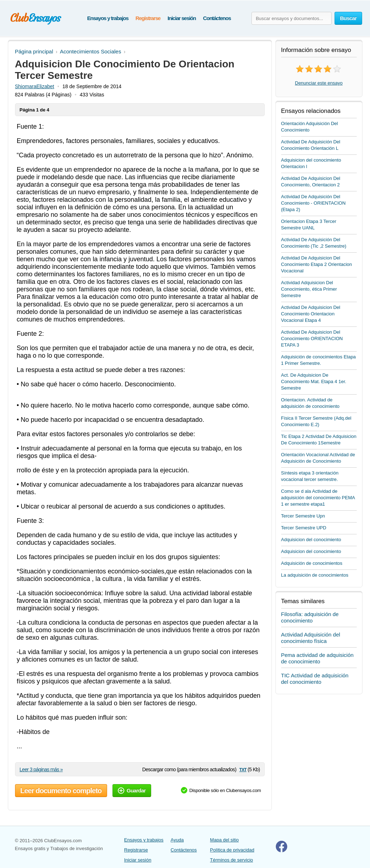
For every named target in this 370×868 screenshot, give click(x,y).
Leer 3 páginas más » (41, 769)
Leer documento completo (61, 791)
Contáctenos (217, 18)
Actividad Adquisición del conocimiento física (311, 638)
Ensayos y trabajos (108, 18)
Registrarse (148, 18)
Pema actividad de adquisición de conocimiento (318, 658)
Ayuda (177, 840)
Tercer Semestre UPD (304, 528)
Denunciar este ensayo (319, 83)
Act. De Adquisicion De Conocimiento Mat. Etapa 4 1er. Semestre (314, 381)
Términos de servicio (231, 860)
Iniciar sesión (182, 18)
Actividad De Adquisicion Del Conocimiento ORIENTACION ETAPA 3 (312, 338)
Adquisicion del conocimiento (311, 540)
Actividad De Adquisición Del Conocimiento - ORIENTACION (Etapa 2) (313, 203)
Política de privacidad (232, 850)
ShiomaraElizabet (35, 86)
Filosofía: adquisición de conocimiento (310, 617)
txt (243, 769)
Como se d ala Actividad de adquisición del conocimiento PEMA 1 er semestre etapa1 (318, 498)
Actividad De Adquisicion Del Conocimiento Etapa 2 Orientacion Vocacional (317, 264)
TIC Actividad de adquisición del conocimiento (315, 679)
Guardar (132, 790)
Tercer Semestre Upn (303, 516)
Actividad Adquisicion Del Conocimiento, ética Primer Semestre (309, 289)
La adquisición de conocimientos (315, 575)
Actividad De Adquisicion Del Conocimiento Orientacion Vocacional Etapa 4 (311, 314)
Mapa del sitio (224, 840)
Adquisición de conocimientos (312, 563)
